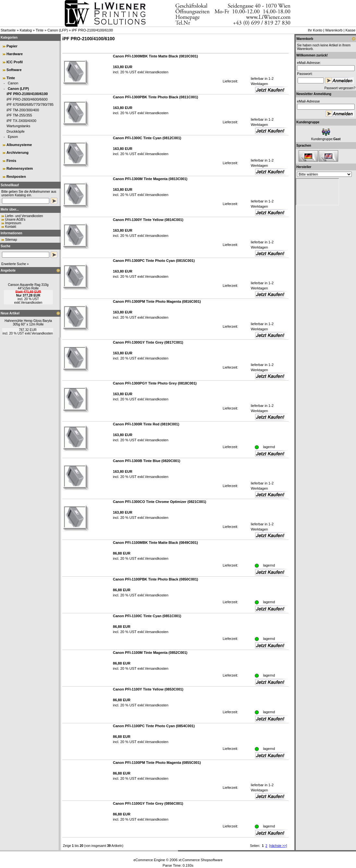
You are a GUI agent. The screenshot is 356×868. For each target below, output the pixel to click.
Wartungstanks (18, 126)
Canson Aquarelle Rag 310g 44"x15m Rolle (28, 287)
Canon (13, 83)
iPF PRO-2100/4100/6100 (93, 30)
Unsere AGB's (15, 220)
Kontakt (11, 227)
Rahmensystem (20, 168)
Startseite (8, 30)
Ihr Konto (315, 30)
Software (14, 70)
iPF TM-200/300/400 (23, 110)
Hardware (15, 54)
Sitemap (11, 240)
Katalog (26, 30)
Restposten (16, 177)
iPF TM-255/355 (19, 115)
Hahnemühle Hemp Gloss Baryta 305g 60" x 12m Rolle (28, 323)
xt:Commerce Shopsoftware (201, 860)
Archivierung (18, 153)
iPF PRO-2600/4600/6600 (27, 99)
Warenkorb (334, 30)
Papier (12, 46)
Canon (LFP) (58, 30)
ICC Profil (15, 62)
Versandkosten (31, 303)
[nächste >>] (278, 846)
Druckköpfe (16, 131)
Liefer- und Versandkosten (24, 216)
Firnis (11, 161)
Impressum (13, 223)
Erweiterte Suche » (15, 264)
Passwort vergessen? (340, 88)
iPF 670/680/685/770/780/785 (30, 104)
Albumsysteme (19, 145)
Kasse (350, 30)
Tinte (40, 30)
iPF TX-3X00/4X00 (21, 121)
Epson (13, 137)
